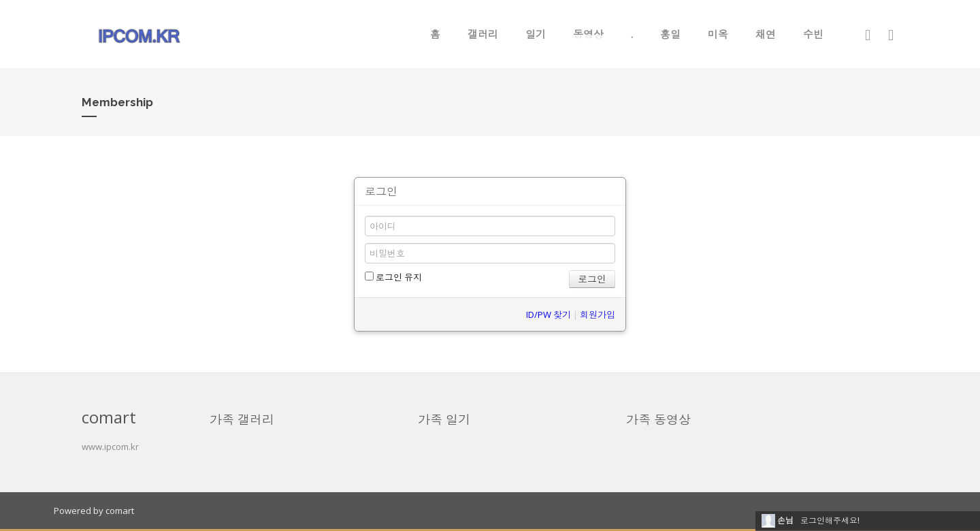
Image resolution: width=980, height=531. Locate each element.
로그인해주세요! (830, 520)
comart (120, 511)
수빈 (813, 34)
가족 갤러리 (242, 419)
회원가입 (598, 315)
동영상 (588, 34)
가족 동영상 (658, 419)
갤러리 (483, 34)
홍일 (670, 34)
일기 (536, 34)
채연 (766, 34)
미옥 (718, 34)
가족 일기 (444, 419)
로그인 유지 (393, 277)
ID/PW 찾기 (549, 315)
